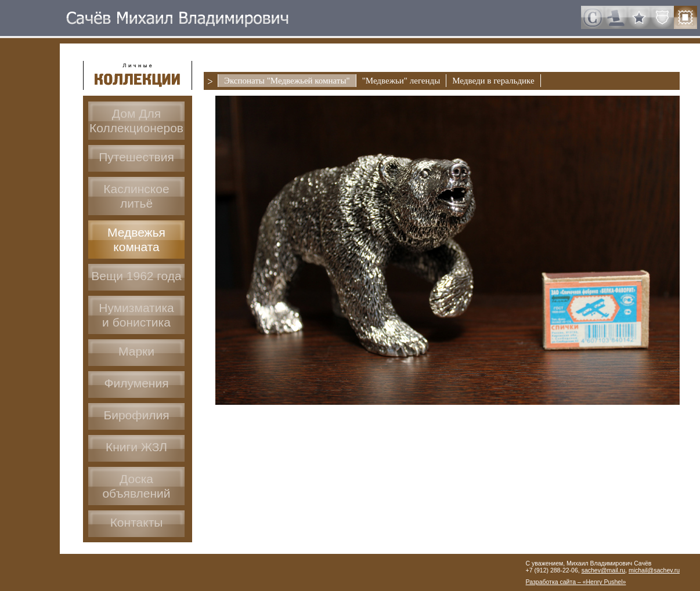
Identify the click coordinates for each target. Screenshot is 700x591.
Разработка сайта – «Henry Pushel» (576, 582)
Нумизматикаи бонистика (136, 315)
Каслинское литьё (136, 196)
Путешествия (136, 157)
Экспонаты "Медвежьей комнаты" (287, 81)
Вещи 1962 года (136, 276)
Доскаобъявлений (136, 486)
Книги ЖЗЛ (136, 447)
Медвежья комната (136, 240)
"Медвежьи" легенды (401, 81)
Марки (136, 351)
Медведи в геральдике (493, 81)
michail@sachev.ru (654, 570)
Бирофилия (136, 415)
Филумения (136, 383)
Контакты (137, 522)
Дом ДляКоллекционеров (136, 121)
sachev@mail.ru (603, 570)
